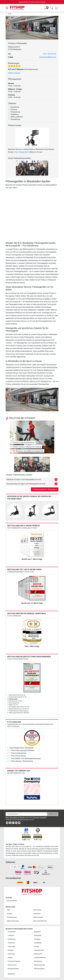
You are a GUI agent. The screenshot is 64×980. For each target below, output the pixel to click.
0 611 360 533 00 (50, 54)
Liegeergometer (39, 950)
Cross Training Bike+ (21, 152)
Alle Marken (11, 974)
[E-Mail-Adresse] (26, 814)
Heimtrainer (11, 954)
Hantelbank (38, 943)
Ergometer (37, 932)
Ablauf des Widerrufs (40, 921)
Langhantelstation (40, 958)
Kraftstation (12, 939)
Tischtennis (11, 943)
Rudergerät (38, 935)
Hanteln (37, 947)
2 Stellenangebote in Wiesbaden (45, 489)
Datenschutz (37, 910)
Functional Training (14, 961)
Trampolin (37, 939)
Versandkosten (12, 917)
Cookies (9, 914)
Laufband (11, 935)
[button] (8, 399)
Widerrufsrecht (38, 917)
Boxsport (11, 950)
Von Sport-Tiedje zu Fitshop (15, 844)
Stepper (10, 958)
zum (12, 901)
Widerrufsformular (13, 921)
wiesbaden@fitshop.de (48, 57)
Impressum (37, 914)
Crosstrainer (12, 932)
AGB (8, 910)
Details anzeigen (14, 73)
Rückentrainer (12, 965)
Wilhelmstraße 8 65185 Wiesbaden (15, 48)
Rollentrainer (38, 954)
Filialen (10, 14)
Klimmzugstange (39, 965)
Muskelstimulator (13, 969)
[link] (7, 823)
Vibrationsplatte (39, 969)
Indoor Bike (11, 947)
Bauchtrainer (38, 961)
